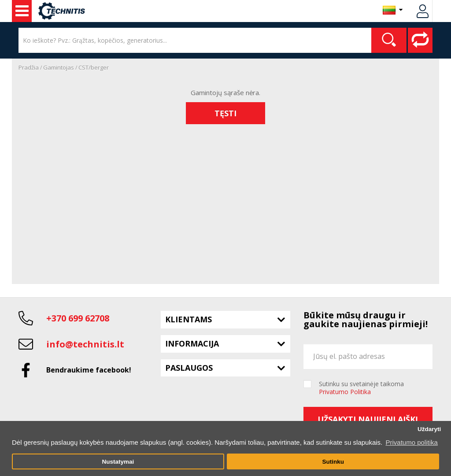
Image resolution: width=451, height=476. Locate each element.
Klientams (189, 319)
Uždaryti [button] (429, 429)
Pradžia (29, 67)
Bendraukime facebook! (89, 370)
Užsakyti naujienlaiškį (368, 419)
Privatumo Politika (345, 392)
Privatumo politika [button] (411, 442)
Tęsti (225, 113)
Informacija (192, 343)
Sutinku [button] (333, 462)
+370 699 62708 (78, 318)
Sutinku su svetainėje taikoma (361, 388)
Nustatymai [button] (118, 462)
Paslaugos (189, 368)
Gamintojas (59, 67)
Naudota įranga (22, 11)
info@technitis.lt (85, 344)
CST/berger (94, 67)
